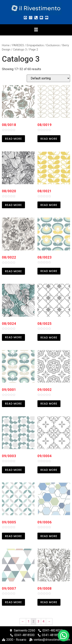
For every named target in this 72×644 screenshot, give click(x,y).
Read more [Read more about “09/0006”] (49, 536)
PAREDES (18, 45)
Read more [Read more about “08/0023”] (49, 271)
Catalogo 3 (20, 50)
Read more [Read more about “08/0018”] (13, 139)
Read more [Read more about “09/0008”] (49, 602)
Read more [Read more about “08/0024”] (13, 337)
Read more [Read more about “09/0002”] (49, 404)
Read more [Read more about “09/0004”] (49, 470)
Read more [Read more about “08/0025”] (49, 338)
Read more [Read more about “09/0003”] (13, 470)
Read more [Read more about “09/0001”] (13, 404)
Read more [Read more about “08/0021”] (49, 205)
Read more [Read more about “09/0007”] (13, 602)
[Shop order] (48, 78)
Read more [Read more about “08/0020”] (13, 205)
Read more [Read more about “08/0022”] (13, 271)
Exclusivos (53, 45)
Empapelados (35, 45)
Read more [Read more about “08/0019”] (49, 139)
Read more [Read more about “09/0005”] (13, 536)
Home (6, 45)
